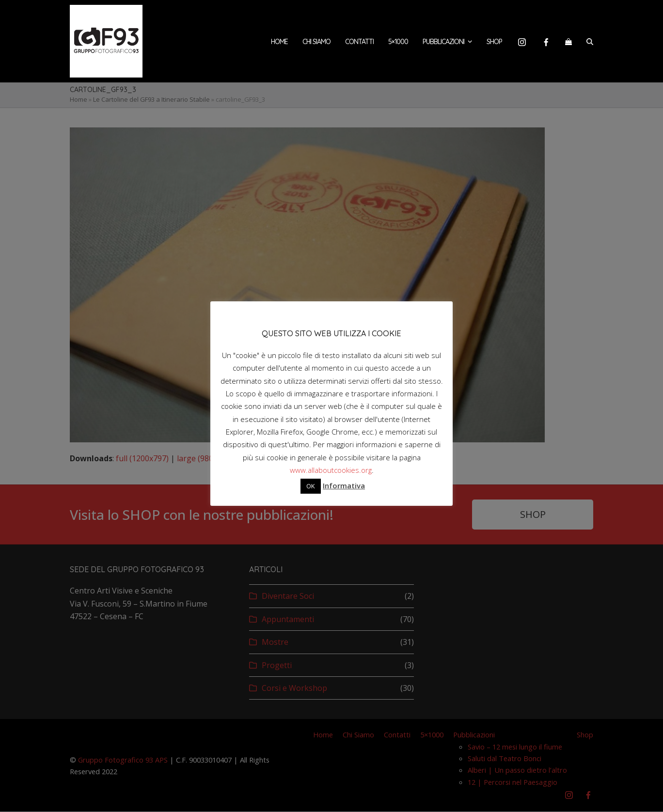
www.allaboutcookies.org (331, 470)
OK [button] (311, 486)
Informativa (344, 485)
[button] (568, 41)
